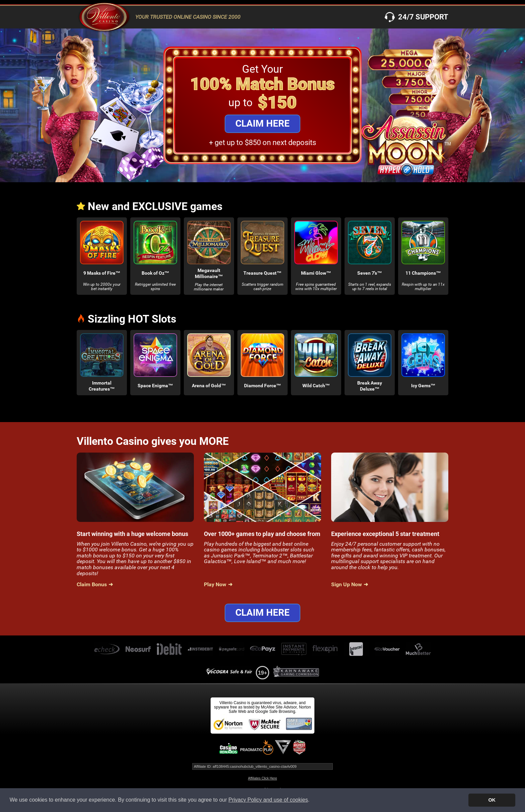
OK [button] (492, 800)
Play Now (215, 585)
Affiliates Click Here (263, 778)
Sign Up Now (347, 585)
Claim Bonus (92, 585)
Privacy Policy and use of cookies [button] (268, 800)
